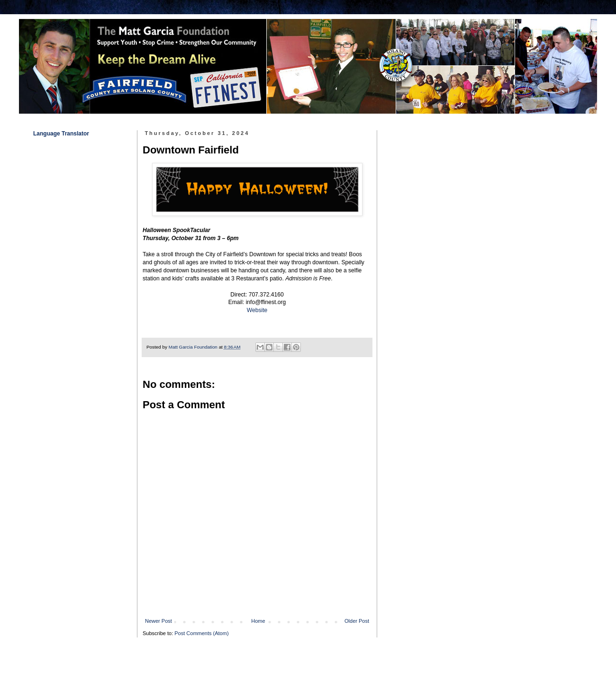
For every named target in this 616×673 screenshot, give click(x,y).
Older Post (357, 621)
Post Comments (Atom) (201, 633)
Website (257, 310)
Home (258, 621)
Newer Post (159, 621)
